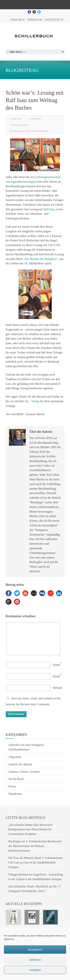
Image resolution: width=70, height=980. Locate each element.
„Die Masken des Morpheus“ (41, 259)
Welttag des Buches (37, 131)
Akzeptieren (35, 950)
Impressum (35, 20)
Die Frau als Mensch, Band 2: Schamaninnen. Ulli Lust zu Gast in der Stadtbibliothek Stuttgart (36, 862)
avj (12, 131)
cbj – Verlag (32, 401)
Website (58, 688)
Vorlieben (35, 970)
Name (56, 665)
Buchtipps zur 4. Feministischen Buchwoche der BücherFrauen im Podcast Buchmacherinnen (35, 846)
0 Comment (35, 119)
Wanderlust (15, 794)
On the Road (16, 779)
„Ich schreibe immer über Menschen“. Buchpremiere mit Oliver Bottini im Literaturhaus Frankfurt (31, 829)
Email (56, 676)
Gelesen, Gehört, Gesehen (24, 772)
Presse (12, 786)
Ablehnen (35, 960)
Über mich (17, 20)
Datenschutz (54, 20)
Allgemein (15, 757)
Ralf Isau (20, 131)
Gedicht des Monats (20, 764)
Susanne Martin (19, 125)
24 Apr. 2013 (16, 119)
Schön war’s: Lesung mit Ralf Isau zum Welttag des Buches (35, 100)
